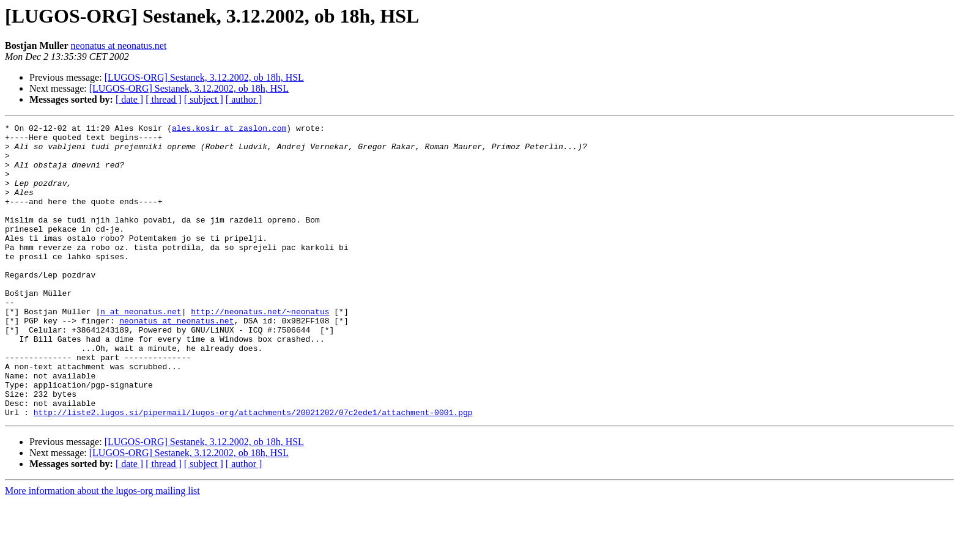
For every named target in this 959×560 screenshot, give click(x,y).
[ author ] (244, 99)
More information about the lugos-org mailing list (102, 549)
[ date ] (129, 99)
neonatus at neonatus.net (119, 46)
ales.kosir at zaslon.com (229, 130)
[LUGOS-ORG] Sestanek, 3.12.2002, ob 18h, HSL (204, 77)
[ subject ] (204, 99)
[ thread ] (164, 99)
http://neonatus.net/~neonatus (260, 350)
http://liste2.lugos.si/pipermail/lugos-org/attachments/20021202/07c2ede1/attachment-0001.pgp (253, 471)
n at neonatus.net (141, 350)
